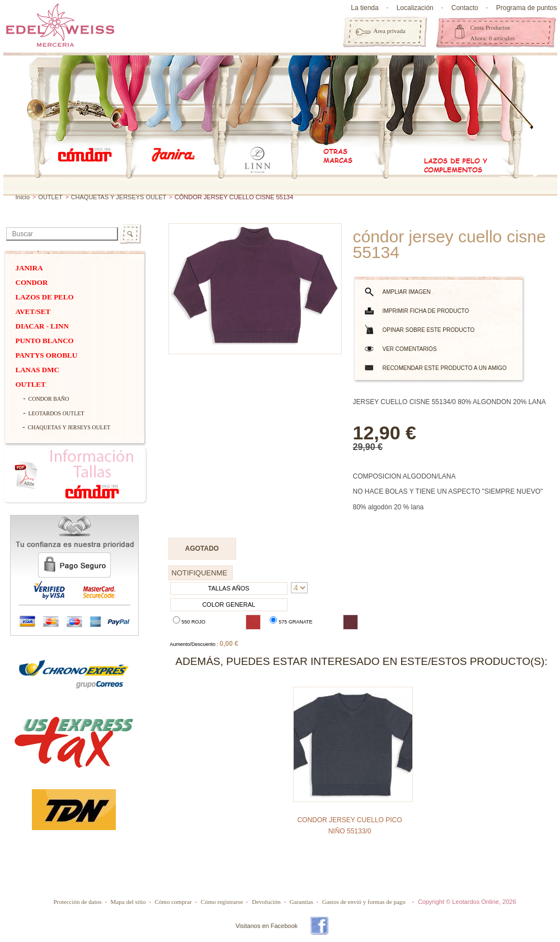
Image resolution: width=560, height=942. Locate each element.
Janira (29, 268)
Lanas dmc (37, 370)
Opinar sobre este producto (429, 330)
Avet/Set (33, 311)
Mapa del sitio (128, 902)
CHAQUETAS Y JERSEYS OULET (119, 197)
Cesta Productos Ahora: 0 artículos (493, 33)
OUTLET (50, 197)
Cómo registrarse (222, 902)
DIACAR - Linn (42, 326)
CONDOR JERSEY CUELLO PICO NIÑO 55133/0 (349, 826)
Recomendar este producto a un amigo (445, 368)
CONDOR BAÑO (49, 399)
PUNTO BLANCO (45, 341)
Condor (32, 282)
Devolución (266, 902)
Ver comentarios (410, 349)
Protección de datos (77, 902)
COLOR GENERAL (229, 604)
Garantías (302, 902)
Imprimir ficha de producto (426, 311)
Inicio (23, 197)
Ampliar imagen (407, 292)
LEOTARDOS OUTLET (57, 413)
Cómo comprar (173, 902)
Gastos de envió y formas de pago (364, 902)
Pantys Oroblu (47, 355)
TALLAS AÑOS (229, 588)
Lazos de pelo (45, 297)
